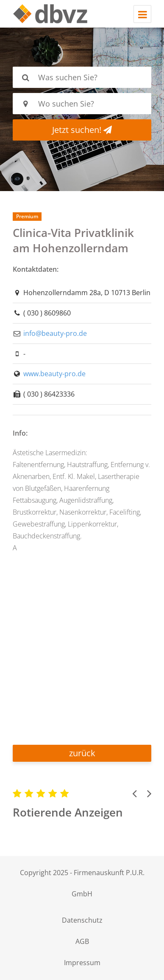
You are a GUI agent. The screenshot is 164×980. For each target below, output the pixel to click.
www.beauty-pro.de (54, 374)
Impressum (82, 963)
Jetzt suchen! (82, 130)
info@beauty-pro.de (55, 333)
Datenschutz (82, 920)
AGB (82, 941)
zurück (82, 753)
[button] (134, 793)
